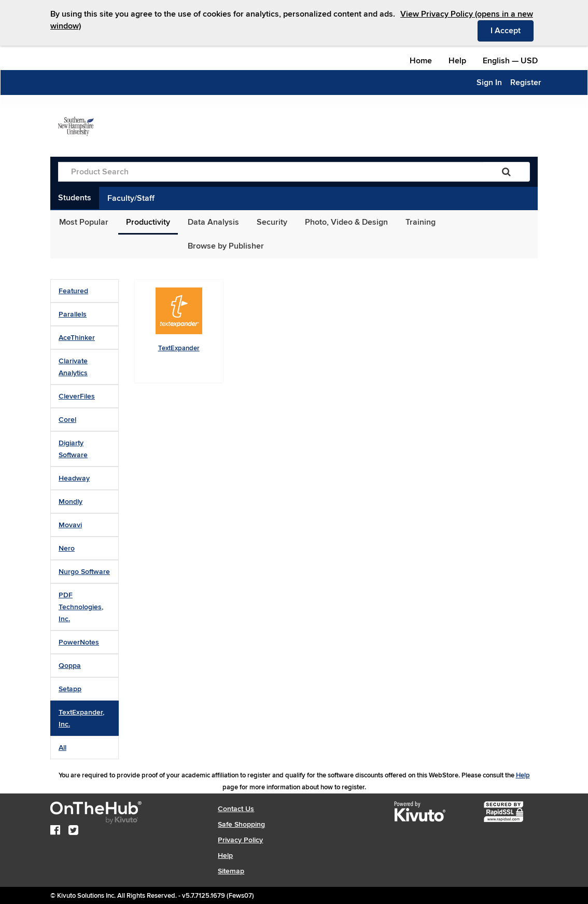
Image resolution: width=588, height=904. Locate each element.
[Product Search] (271, 172)
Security (272, 222)
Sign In (489, 83)
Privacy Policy (240, 840)
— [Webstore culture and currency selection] (510, 61)
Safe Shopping (241, 824)
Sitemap (231, 871)
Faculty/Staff (131, 198)
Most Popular (84, 222)
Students (75, 198)
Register (526, 83)
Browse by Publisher (226, 246)
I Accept (512, 30)
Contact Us (236, 809)
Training (421, 222)
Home (421, 61)
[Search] (506, 172)
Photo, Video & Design (346, 222)
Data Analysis (213, 222)
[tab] (85, 291)
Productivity (148, 222)
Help (457, 61)
